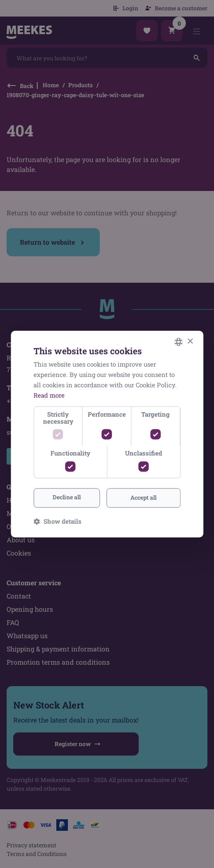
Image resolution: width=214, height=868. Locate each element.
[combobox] (178, 342)
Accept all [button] (143, 497)
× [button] (190, 342)
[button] (58, 521)
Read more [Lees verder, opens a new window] (49, 395)
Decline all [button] (67, 497)
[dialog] (107, 434)
